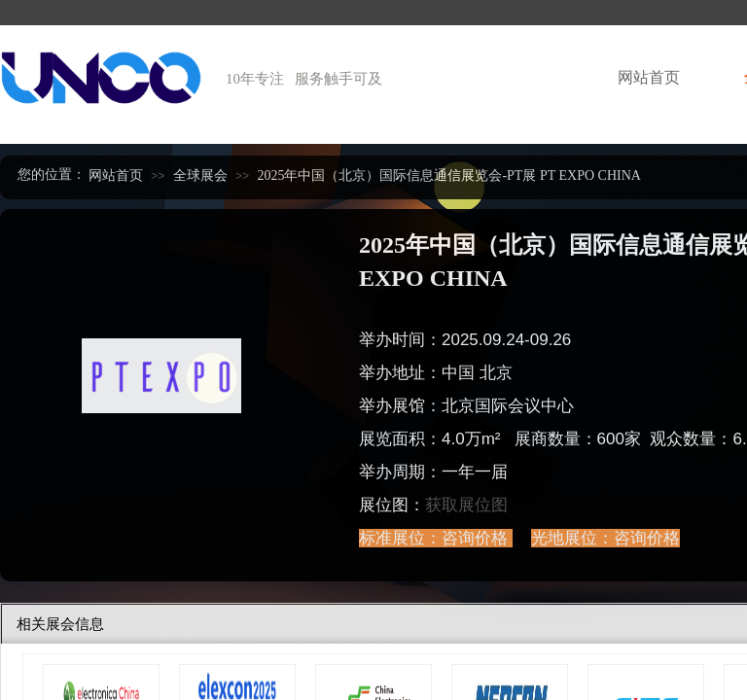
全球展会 (200, 175)
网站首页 (649, 77)
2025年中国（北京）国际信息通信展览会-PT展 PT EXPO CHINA (448, 175)
